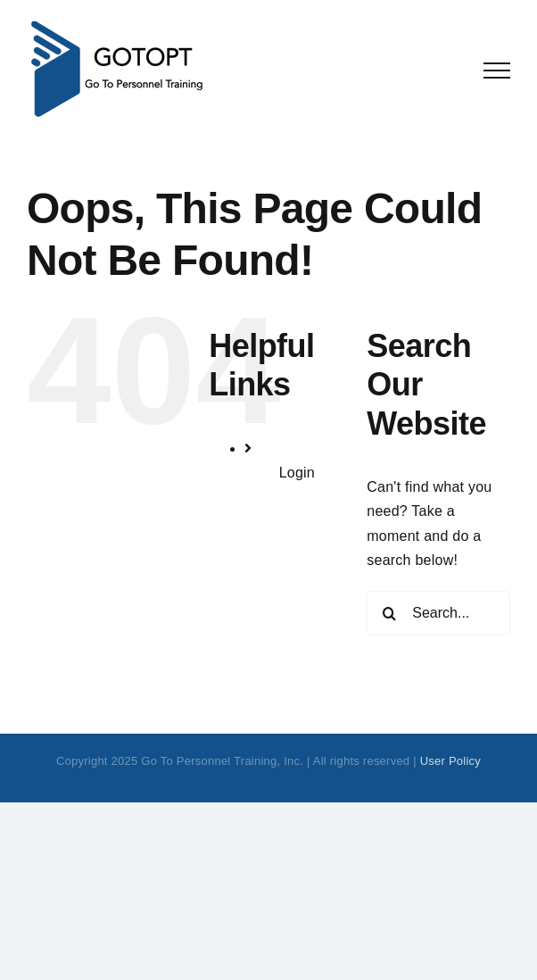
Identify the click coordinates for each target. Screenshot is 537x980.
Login (297, 473)
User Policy (450, 761)
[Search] (389, 613)
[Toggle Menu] (497, 71)
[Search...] (438, 613)
